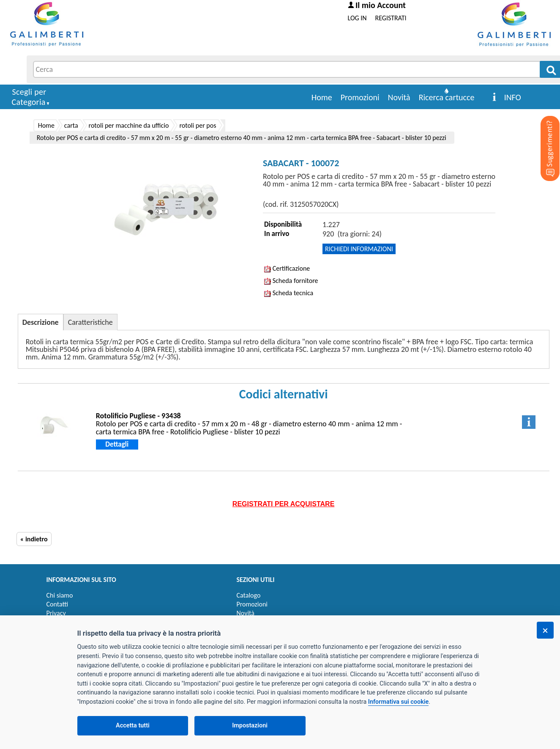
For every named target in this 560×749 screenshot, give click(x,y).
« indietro (34, 539)
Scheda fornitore (291, 281)
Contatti (57, 604)
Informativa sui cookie (398, 702)
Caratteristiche (90, 322)
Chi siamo (60, 595)
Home (322, 97)
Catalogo (249, 595)
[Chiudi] (545, 630)
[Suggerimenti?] (543, 135)
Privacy (56, 613)
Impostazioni (250, 726)
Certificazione (287, 268)
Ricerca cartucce (447, 97)
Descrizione (41, 322)
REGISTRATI (391, 18)
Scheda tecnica (289, 293)
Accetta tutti (133, 726)
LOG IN (357, 18)
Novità (399, 97)
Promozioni (360, 97)
